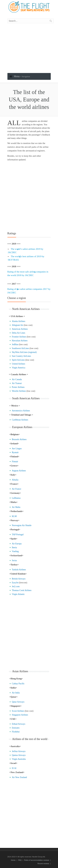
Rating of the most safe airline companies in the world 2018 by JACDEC (28, 273)
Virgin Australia (19, 759)
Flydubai (16, 732)
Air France (17, 489)
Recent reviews (43, 864)
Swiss (14, 560)
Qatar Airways (18, 702)
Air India (16, 693)
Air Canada (17, 379)
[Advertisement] (29, 48)
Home (13, 860)
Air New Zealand (19, 777)
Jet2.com (16, 586)
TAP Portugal (18, 535)
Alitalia (15, 480)
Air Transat (17, 383)
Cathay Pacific (18, 684)
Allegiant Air (18, 325)
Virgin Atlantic (18, 594)
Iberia (14, 548)
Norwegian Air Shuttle (22, 525)
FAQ (20, 860)
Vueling (15, 551)
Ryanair (15, 452)
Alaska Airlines (19, 321)
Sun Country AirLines (21, 356)
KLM (14, 516)
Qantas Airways (19, 755)
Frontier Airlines (19, 337)
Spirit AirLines (18, 360)
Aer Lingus (17, 449)
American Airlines (20, 329)
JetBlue (15, 344)
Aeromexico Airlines (21, 411)
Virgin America (19, 368)
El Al (14, 768)
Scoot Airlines (18, 711)
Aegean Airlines (19, 471)
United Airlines (19, 364)
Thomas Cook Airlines (22, 590)
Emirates (16, 728)
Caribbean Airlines (20, 420)
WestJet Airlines (19, 391)
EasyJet (15, 583)
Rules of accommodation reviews (37, 860)
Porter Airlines (18, 387)
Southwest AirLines (20, 348)
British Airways (19, 579)
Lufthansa (16, 498)
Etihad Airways (19, 724)
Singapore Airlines (20, 715)
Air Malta (16, 507)
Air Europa (17, 544)
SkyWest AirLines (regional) (24, 352)
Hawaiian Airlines (20, 341)
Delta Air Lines (19, 333)
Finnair (15, 462)
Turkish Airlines (19, 570)
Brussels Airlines (19, 439)
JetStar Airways (19, 751)
